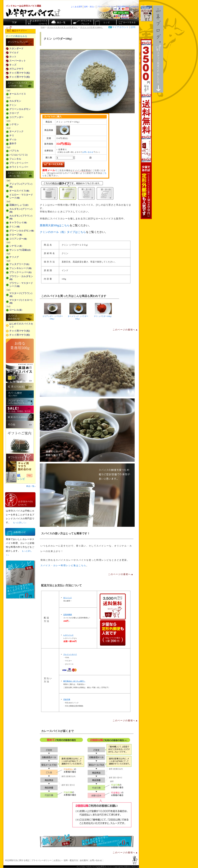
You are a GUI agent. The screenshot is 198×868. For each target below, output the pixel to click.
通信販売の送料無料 (113, 620)
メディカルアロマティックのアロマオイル (20, 402)
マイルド (14, 53)
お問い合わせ (88, 152)
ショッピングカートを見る (127, 22)
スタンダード (16, 48)
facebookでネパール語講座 (146, 13)
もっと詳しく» (20, 523)
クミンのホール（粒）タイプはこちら (63, 232)
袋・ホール (105, 193)
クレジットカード (70, 654)
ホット (13, 57)
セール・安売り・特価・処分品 (20, 409)
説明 (133, 27)
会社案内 (84, 860)
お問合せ (134, 7)
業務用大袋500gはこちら (55, 225)
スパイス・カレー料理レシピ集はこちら (63, 566)
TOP (43, 27)
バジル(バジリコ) (18, 155)
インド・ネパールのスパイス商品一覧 (60, 22)
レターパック (68, 635)
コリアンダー (16, 117)
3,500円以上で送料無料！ (146, 129)
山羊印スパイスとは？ (20, 500)
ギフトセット (20, 457)
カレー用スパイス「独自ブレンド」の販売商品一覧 (20, 42)
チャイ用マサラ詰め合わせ (20, 467)
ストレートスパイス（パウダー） (62, 27)
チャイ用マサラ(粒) (20, 73)
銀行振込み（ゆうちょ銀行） (74, 681)
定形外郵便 (68, 615)
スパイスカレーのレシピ (105, 22)
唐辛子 (13, 144)
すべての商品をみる (17, 36)
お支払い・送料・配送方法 (66, 860)
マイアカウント (120, 27)
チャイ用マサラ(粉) (20, 77)
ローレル (16, 310)
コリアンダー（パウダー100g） (53, 311)
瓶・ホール (86, 193)
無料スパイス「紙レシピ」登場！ (87, 841)
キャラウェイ (18, 223)
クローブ (14, 113)
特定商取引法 (123, 7)
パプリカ (14, 151)
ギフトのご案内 (20, 441)
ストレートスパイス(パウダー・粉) (20, 85)
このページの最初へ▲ (125, 330)
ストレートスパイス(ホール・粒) (20, 175)
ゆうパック (68, 598)
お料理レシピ (20, 532)
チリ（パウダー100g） (103, 310)
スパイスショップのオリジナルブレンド (82, 22)
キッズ (13, 65)
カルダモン (15, 101)
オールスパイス (18, 94)
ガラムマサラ (16, 69)
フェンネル (15, 159)
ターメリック (16, 131)
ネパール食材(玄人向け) (20, 394)
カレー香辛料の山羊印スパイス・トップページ (15, 22)
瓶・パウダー (49, 193)
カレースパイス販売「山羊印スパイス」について (37, 22)
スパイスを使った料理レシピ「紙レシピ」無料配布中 (20, 477)
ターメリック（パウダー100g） (78, 311)
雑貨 (20, 417)
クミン (13, 105)
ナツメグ (14, 257)
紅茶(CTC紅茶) (20, 387)
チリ (12, 135)
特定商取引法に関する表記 (17, 860)
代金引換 (67, 699)
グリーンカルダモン (20, 109)
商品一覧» (31, 486)
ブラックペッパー (19, 163)
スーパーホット (18, 61)
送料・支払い (90, 7)
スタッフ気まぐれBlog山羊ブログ (158, 49)
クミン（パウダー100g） (92, 27)
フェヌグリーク (19, 264)
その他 (20, 425)
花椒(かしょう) (19, 205)
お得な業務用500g (20, 351)
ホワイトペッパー (19, 167)
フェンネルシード (20, 268)
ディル (13, 140)
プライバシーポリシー (41, 860)
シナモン (14, 124)
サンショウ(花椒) (20, 250)
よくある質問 (77, 7)
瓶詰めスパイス (20, 373)
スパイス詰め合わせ (20, 318)
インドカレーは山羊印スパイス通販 (24, 6)
